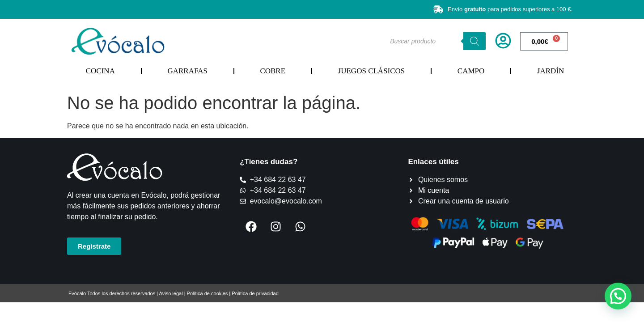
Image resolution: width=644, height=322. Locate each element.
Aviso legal (171, 293)
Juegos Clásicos (372, 71)
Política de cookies (208, 293)
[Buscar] (475, 41)
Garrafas (187, 71)
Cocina (100, 71)
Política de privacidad (255, 293)
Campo (471, 71)
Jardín (551, 71)
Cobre (273, 71)
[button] (618, 296)
